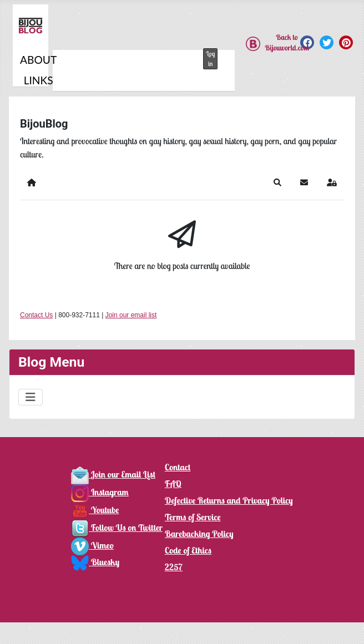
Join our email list (131, 315)
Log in (210, 59)
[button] (277, 182)
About (38, 60)
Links (39, 80)
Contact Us (36, 315)
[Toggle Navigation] (31, 397)
